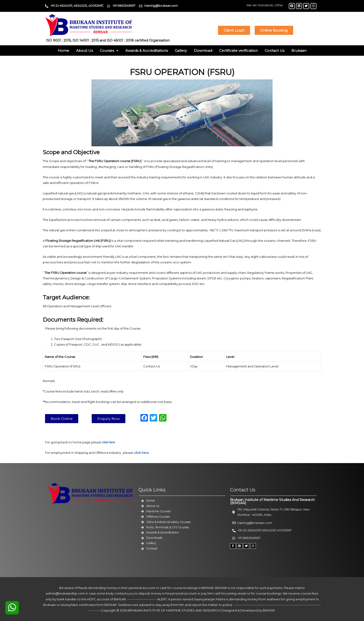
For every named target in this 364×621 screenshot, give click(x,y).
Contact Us (275, 51)
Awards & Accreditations (147, 51)
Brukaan (299, 51)
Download (203, 51)
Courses (109, 51)
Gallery (181, 51)
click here (141, 452)
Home (63, 51)
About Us (84, 51)
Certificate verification (238, 51)
